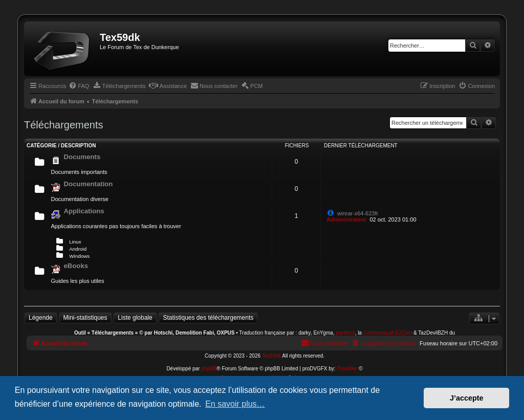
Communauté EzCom (388, 333)
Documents (82, 157)
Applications (84, 211)
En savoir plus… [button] (235, 404)
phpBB (209, 369)
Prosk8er (347, 369)
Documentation (88, 184)
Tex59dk (271, 356)
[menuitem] (79, 86)
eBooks (76, 266)
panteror (345, 333)
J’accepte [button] (467, 398)
